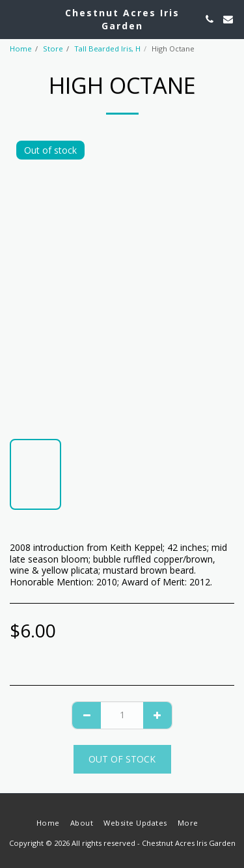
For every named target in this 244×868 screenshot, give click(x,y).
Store (53, 49)
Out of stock (122, 759)
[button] (14, 19)
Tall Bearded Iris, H (107, 49)
